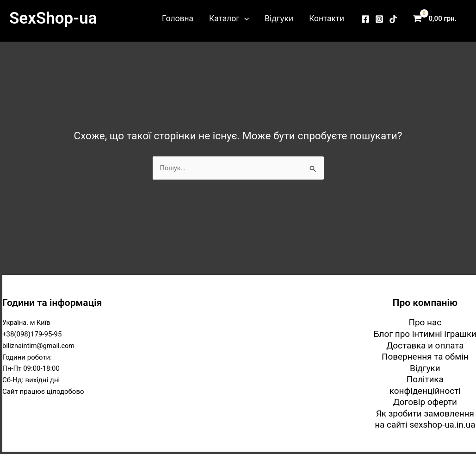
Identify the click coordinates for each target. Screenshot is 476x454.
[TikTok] (393, 19)
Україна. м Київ (27, 322)
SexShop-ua (53, 18)
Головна (178, 19)
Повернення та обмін (425, 356)
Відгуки (279, 19)
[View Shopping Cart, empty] (437, 19)
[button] (244, 19)
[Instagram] (379, 19)
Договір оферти (425, 402)
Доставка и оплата (425, 345)
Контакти (327, 19)
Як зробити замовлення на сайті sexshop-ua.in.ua (425, 419)
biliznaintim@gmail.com (40, 345)
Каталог (229, 19)
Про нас (425, 322)
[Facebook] (365, 19)
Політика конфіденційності (425, 385)
